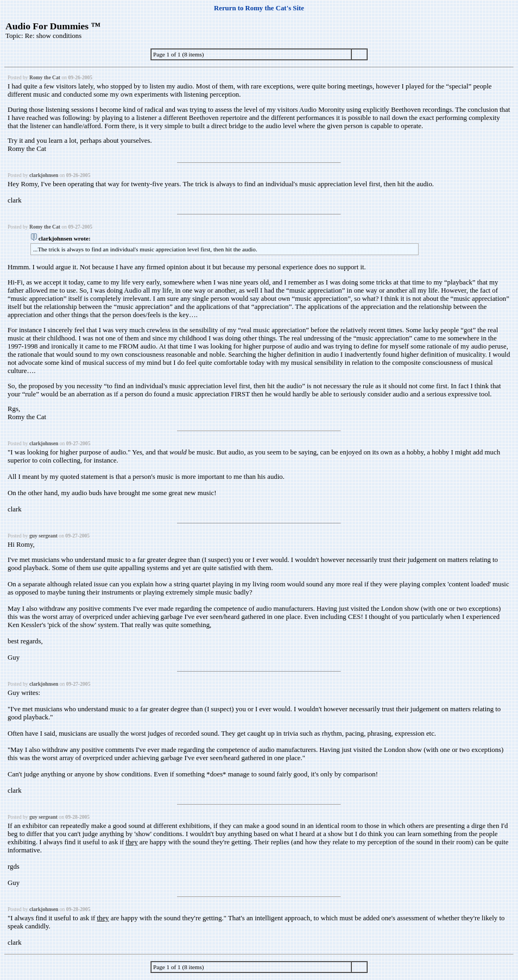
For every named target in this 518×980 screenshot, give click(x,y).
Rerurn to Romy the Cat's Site (259, 8)
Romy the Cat (45, 77)
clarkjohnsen (44, 175)
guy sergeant (43, 536)
